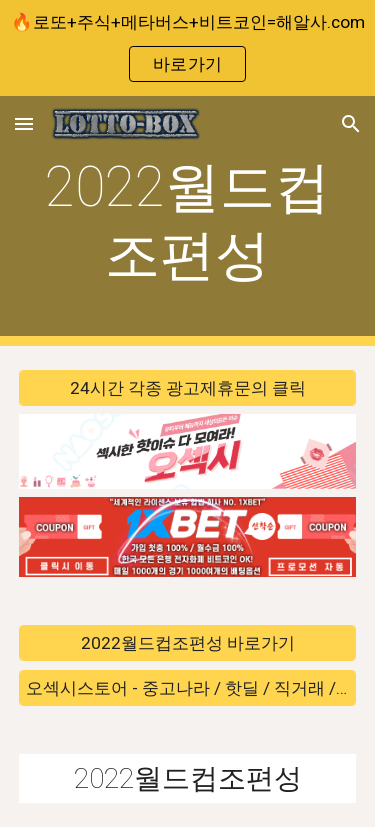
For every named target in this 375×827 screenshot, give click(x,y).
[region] (187, 48)
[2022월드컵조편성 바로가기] (188, 643)
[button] (24, 123)
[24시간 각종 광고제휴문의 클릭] (188, 388)
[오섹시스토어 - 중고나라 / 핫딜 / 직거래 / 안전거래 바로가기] (188, 687)
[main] (188, 221)
